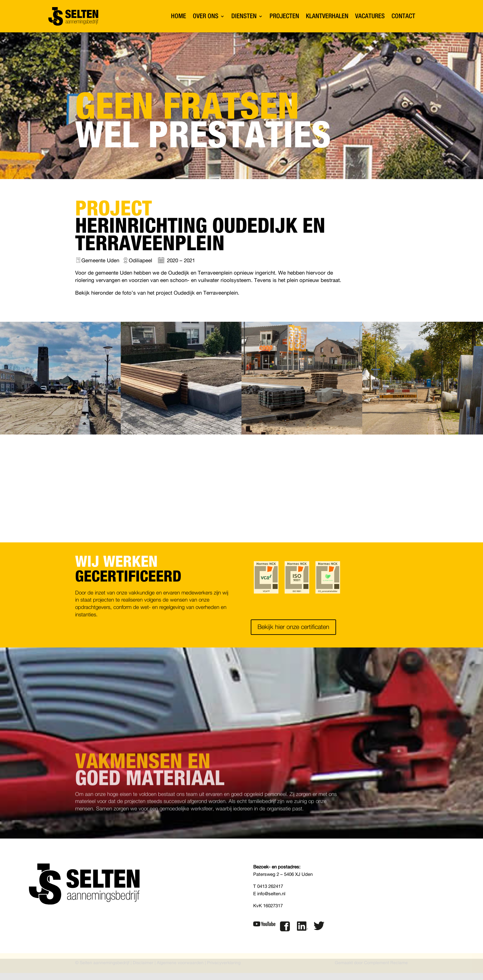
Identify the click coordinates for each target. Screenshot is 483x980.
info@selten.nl (271, 895)
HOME (179, 16)
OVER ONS (206, 16)
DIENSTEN (244, 16)
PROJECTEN (284, 16)
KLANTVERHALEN (327, 16)
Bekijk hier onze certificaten (293, 629)
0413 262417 (270, 888)
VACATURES (370, 16)
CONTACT (403, 16)
